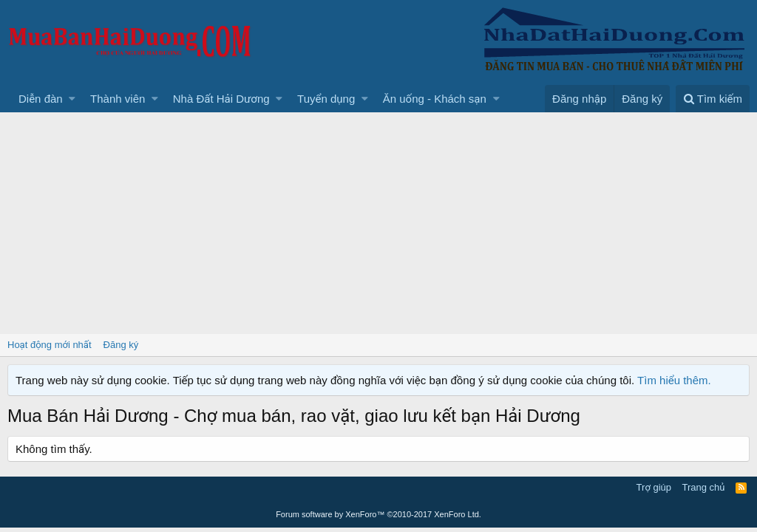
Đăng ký (121, 345)
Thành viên (118, 99)
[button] (72, 99)
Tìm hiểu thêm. (674, 380)
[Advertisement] (378, 223)
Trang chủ (704, 487)
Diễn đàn (41, 99)
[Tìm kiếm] (713, 99)
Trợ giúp (654, 487)
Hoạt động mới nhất (50, 345)
